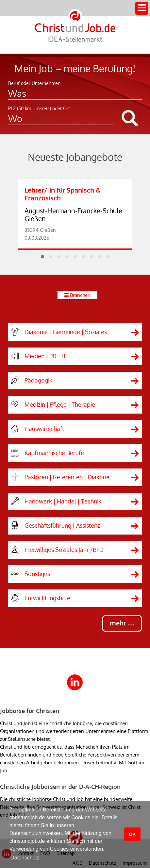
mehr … (122, 623)
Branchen (80, 295)
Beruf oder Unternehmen (34, 83)
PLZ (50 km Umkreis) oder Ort (39, 108)
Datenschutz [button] (25, 858)
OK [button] (132, 834)
